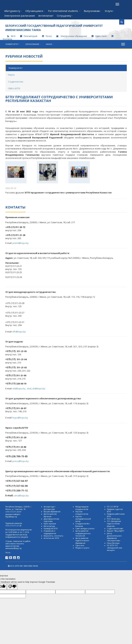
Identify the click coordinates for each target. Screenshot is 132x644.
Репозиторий (29, 36)
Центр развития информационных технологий (83, 533)
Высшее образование (52, 512)
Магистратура (49, 526)
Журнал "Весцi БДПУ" (116, 531)
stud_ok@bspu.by (36, 388)
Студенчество (16, 82)
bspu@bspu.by (20, 418)
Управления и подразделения (50, 532)
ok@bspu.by (19, 388)
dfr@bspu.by (19, 332)
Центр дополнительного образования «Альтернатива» (114, 537)
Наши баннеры (113, 543)
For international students (64, 11)
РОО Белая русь (113, 519)
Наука (50, 44)
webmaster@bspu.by (13, 548)
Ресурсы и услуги (82, 548)
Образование (33, 44)
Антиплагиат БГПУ (51, 538)
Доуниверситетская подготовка (51, 520)
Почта (47, 36)
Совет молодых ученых (85, 529)
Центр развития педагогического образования (82, 541)
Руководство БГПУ (51, 529)
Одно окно (80, 545)
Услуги (109, 11)
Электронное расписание (20, 16)
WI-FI (11, 36)
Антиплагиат (46, 16)
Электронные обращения (72, 36)
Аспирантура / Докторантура (50, 508)
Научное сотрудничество (82, 513)
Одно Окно (99, 36)
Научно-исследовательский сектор (83, 519)
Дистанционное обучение (50, 515)
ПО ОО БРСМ (113, 507)
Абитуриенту (13, 11)
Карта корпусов (50, 524)
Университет (13, 44)
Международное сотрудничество (82, 508)
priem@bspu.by (21, 243)
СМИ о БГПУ (14, 88)
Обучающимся (35, 11)
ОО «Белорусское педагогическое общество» (114, 524)
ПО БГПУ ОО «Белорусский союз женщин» (114, 548)
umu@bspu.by (21, 495)
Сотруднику (65, 16)
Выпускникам (93, 11)
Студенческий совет (115, 529)
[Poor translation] (12, 587)
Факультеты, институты (53, 536)
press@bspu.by (21, 461)
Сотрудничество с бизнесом (83, 525)
